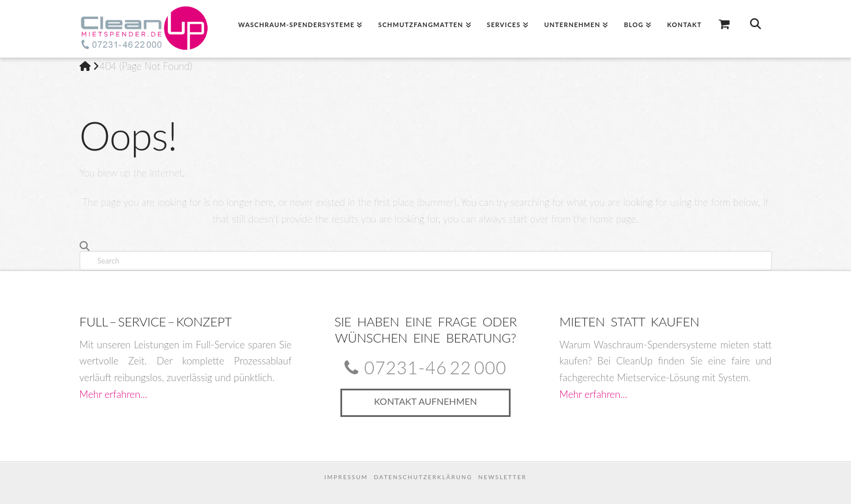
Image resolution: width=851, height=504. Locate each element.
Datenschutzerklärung (423, 477)
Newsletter (503, 477)
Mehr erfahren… (114, 394)
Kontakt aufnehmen (425, 401)
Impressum (346, 477)
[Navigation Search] (755, 29)
